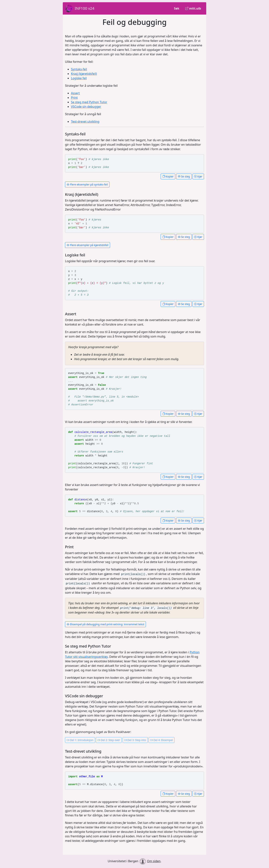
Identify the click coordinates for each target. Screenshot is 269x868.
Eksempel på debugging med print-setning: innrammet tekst (105, 624)
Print (74, 98)
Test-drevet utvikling (85, 122)
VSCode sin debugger (86, 107)
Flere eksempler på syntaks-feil (87, 184)
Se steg (184, 176)
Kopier (168, 176)
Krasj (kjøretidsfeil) (84, 74)
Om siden (154, 861)
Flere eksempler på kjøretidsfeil (88, 245)
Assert (75, 93)
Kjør (198, 176)
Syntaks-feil (79, 69)
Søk (177, 8)
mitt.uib (193, 8)
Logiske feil (79, 78)
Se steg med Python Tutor (89, 102)
